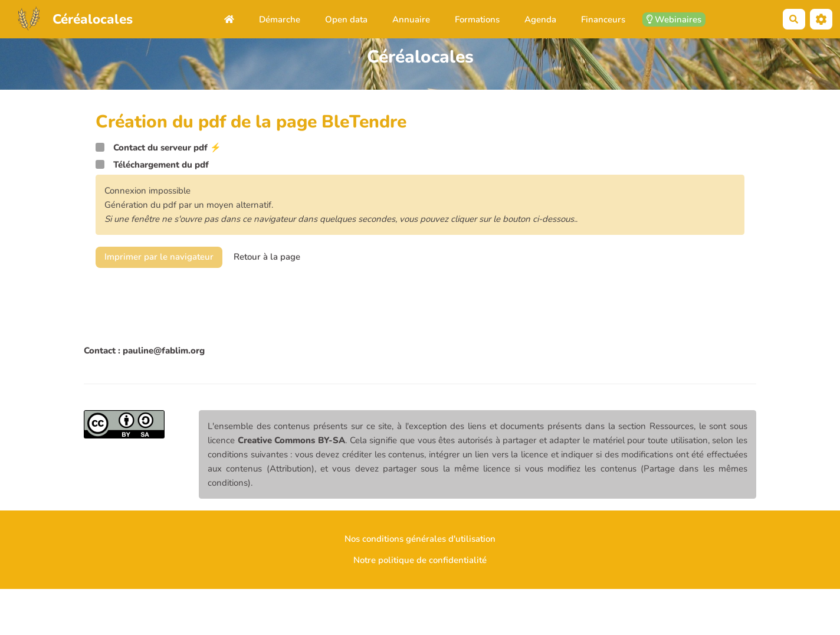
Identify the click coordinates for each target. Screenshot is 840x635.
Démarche (280, 19)
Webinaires (674, 19)
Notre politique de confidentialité (420, 560)
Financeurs (603, 19)
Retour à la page (267, 257)
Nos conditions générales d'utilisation (420, 539)
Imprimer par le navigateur (159, 257)
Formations (477, 19)
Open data (346, 19)
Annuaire (411, 19)
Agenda (540, 19)
